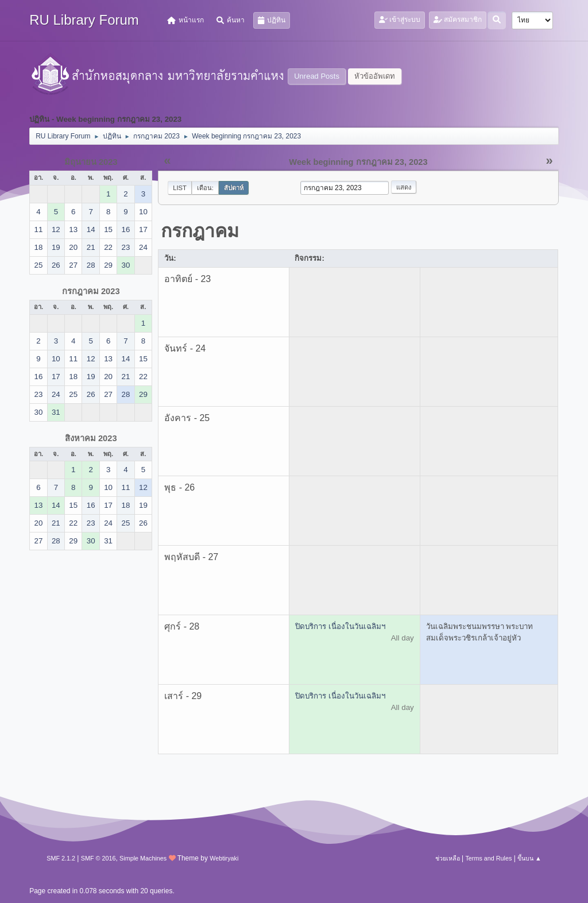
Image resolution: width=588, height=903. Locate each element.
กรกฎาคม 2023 (91, 291)
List (180, 188)
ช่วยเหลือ (448, 858)
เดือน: (205, 188)
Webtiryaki (224, 858)
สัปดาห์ (234, 188)
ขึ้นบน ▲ (529, 858)
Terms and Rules (488, 858)
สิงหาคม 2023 (91, 438)
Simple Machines (143, 858)
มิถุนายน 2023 (91, 162)
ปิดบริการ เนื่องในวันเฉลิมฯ (340, 626)
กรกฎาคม (200, 231)
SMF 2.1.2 (61, 858)
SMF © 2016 (98, 858)
